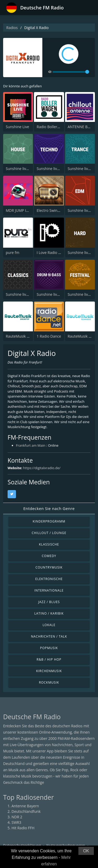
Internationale (49, 590)
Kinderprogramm (49, 521)
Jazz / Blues (49, 602)
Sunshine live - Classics (25, 294)
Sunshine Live (17, 127)
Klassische (49, 544)
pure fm (13, 253)
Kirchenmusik (49, 671)
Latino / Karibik (49, 613)
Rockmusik (49, 682)
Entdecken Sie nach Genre (49, 508)
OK (86, 851)
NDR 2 (17, 817)
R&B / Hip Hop (49, 659)
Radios (12, 28)
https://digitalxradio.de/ (42, 468)
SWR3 (16, 822)
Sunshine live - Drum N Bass (60, 294)
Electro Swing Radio (53, 210)
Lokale (49, 625)
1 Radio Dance (49, 336)
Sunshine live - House (24, 169)
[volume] (71, 72)
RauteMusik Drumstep (25, 336)
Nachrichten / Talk (49, 636)
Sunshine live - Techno (56, 169)
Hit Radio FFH (23, 828)
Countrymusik (49, 567)
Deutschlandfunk (26, 811)
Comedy (49, 556)
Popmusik (49, 648)
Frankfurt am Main (31, 445)
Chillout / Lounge (49, 533)
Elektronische (49, 579)
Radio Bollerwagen (52, 127)
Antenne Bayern (25, 806)
